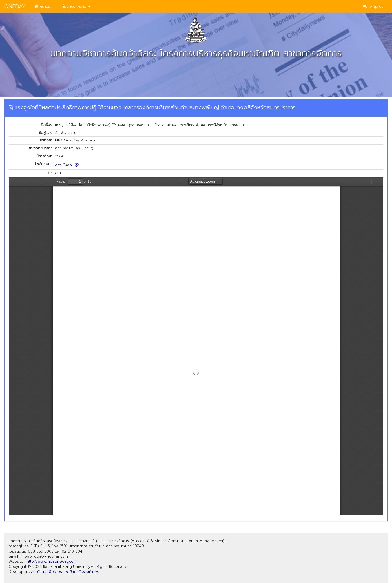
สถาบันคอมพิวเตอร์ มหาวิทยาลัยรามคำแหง (65, 572)
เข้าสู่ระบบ (373, 6)
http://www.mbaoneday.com (52, 561)
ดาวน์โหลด (67, 165)
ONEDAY (15, 6)
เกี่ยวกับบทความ (75, 6)
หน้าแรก (43, 6)
